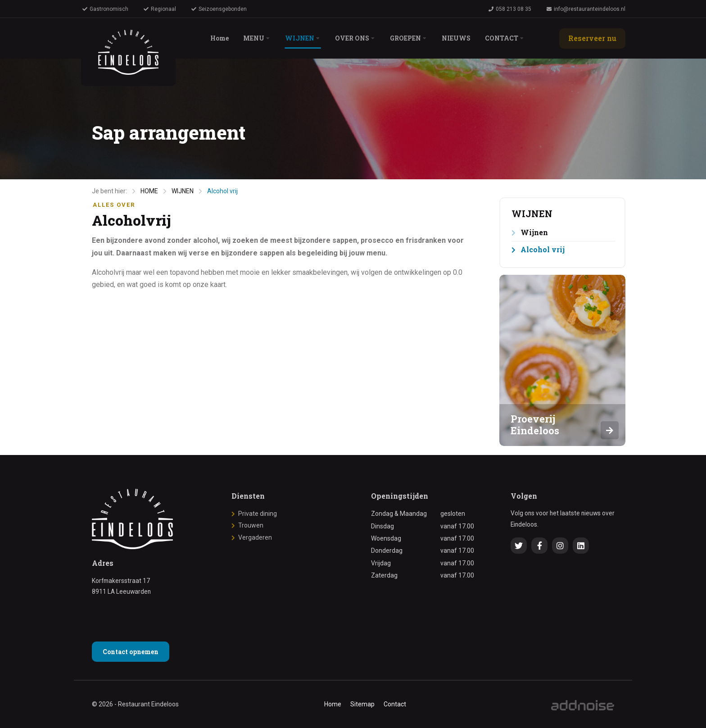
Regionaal (160, 9)
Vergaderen (255, 537)
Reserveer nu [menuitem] (592, 38)
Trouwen (251, 525)
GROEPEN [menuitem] (408, 38)
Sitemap (362, 704)
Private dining (258, 514)
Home (333, 704)
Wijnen (534, 232)
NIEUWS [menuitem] (458, 38)
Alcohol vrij (222, 191)
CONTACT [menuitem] (504, 38)
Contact (395, 704)
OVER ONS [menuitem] (354, 38)
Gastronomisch (105, 9)
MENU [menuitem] (256, 38)
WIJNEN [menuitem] (302, 38)
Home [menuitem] (222, 38)
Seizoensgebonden (219, 9)
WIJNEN (183, 191)
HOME (149, 191)
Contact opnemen (131, 652)
